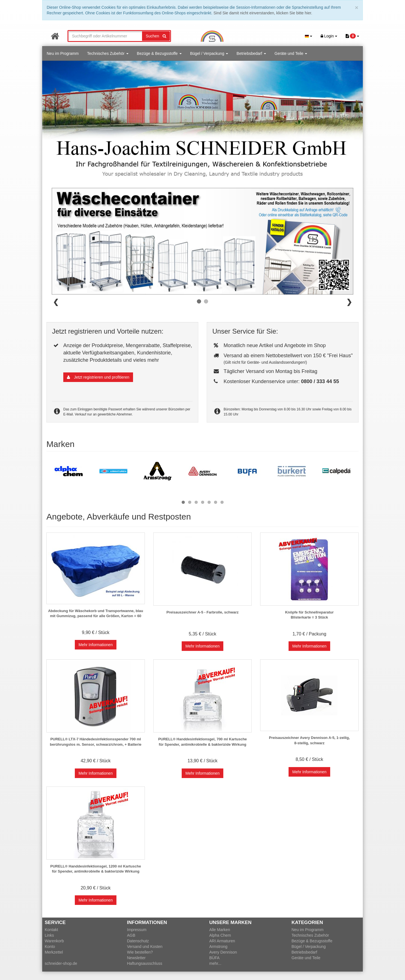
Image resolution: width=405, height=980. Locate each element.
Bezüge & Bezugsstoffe (159, 53)
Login (329, 36)
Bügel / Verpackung (209, 53)
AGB (131, 935)
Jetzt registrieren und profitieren (98, 377)
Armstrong (218, 947)
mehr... (215, 963)
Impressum (137, 930)
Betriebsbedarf (251, 53)
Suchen (156, 36)
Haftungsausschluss (145, 963)
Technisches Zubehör (108, 53)
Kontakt (51, 930)
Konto (50, 947)
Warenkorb (54, 941)
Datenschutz (138, 941)
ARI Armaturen (222, 941)
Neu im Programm (63, 53)
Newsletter (136, 958)
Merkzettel (54, 952)
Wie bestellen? (140, 952)
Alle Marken (220, 930)
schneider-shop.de (61, 963)
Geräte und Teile (291, 53)
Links (49, 935)
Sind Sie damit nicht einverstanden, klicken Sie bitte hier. (263, 13)
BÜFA (214, 958)
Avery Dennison (223, 952)
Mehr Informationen (95, 645)
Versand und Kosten (145, 947)
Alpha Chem (220, 935)
